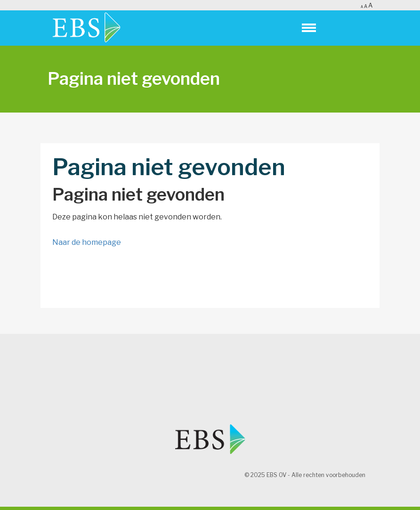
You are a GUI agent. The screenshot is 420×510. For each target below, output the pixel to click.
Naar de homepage (87, 242)
